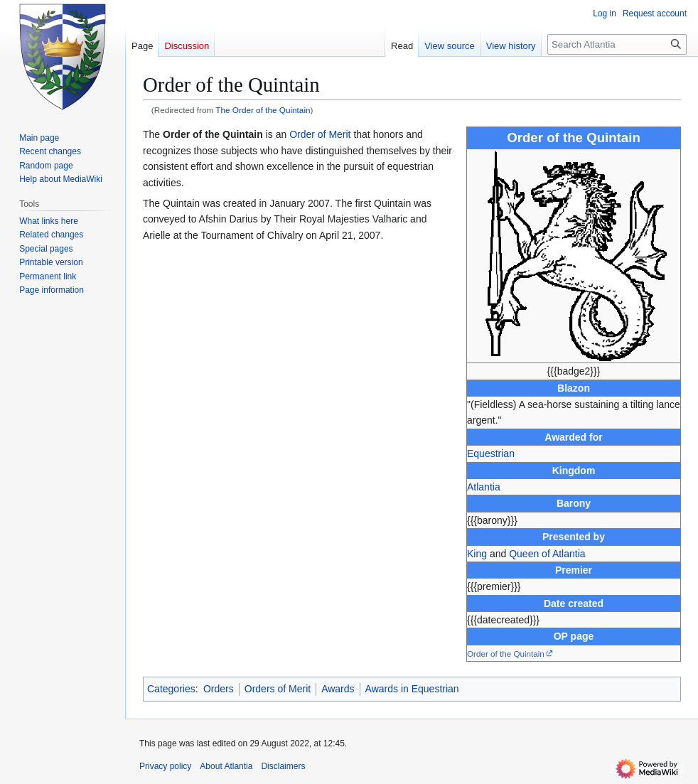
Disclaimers (283, 766)
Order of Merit (320, 134)
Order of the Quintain (506, 654)
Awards (338, 689)
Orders (219, 689)
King (477, 554)
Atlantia (484, 487)
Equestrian (491, 453)
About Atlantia (226, 766)
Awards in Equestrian (412, 689)
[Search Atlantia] (617, 44)
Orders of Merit (278, 689)
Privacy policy (165, 766)
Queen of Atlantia (547, 554)
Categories (171, 689)
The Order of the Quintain (263, 110)
